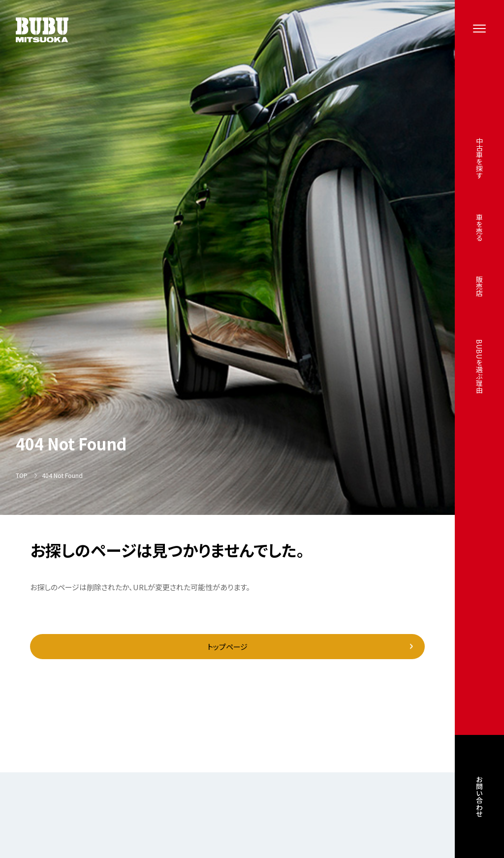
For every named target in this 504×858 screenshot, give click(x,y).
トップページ (227, 647)
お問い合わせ (479, 798)
